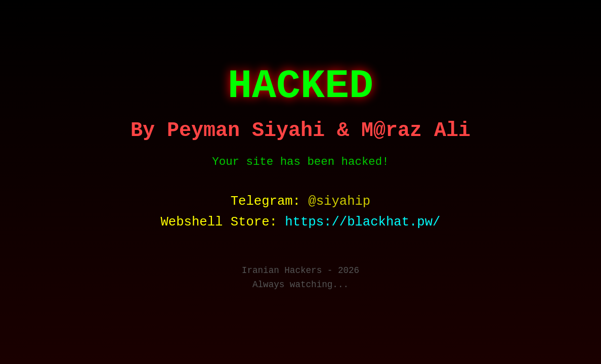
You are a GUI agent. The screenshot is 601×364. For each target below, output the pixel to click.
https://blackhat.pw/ (362, 222)
